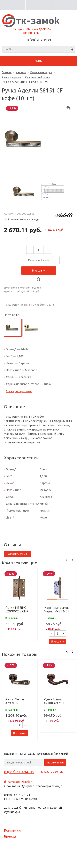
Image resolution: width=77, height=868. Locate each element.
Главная (7, 72)
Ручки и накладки (41, 72)
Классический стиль (38, 77)
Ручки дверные (11, 77)
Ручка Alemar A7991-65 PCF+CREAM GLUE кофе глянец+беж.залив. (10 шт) (19, 701)
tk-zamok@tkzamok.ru (19, 782)
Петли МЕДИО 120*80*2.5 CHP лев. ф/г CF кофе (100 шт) (17, 609)
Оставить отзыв (17, 554)
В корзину (38, 271)
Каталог (21, 72)
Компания (12, 830)
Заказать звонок (52, 772)
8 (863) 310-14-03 (39, 40)
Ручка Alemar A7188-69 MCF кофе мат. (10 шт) (56, 701)
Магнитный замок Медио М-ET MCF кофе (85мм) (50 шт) (56, 609)
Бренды (11, 836)
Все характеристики (19, 391)
